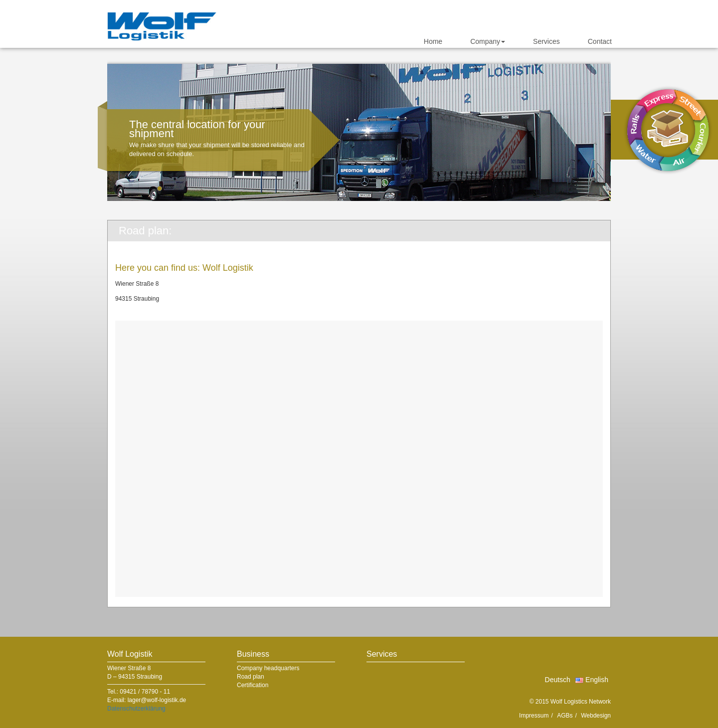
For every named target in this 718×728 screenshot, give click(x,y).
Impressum (534, 716)
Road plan (251, 677)
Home (433, 41)
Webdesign (596, 716)
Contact (600, 41)
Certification (253, 685)
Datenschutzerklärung (136, 709)
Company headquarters (268, 668)
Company (488, 41)
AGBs (565, 716)
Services (546, 41)
